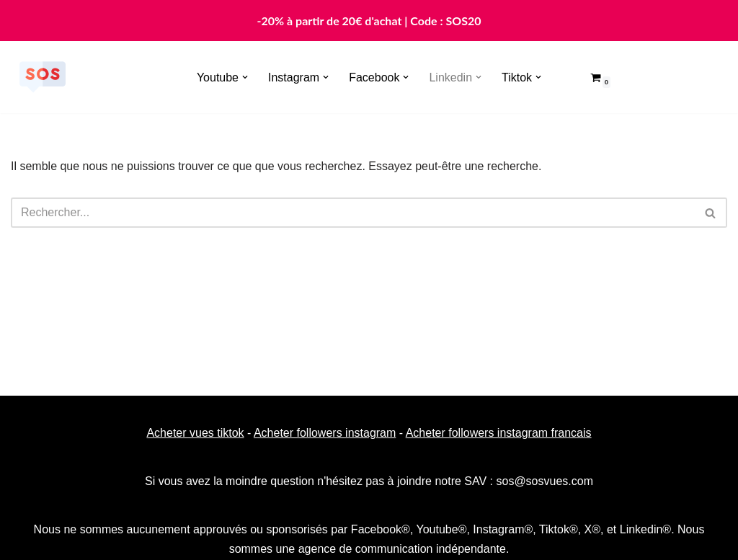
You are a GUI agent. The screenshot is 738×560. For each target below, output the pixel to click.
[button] (245, 77)
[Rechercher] (353, 213)
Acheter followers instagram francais (499, 433)
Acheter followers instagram (325, 433)
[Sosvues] (43, 77)
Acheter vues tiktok (195, 433)
